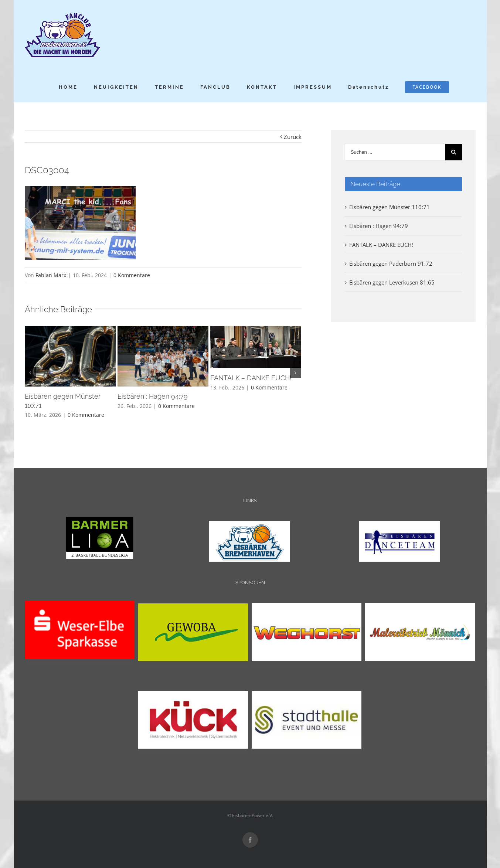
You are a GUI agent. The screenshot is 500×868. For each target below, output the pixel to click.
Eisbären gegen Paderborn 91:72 (391, 263)
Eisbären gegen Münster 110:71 (390, 207)
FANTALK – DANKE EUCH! (251, 378)
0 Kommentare (132, 275)
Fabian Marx (51, 275)
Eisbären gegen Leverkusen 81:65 (392, 282)
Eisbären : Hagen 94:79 (153, 396)
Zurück (293, 137)
